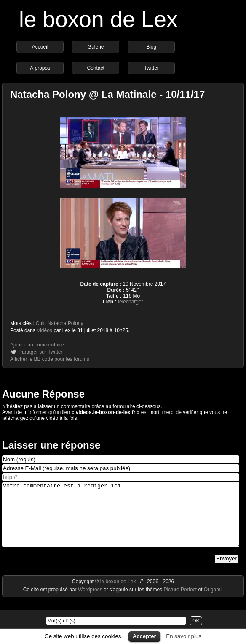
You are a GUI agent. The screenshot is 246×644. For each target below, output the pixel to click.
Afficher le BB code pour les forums (50, 359)
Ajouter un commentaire (37, 345)
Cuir (40, 323)
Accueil (40, 47)
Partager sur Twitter (40, 352)
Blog (151, 47)
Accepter (144, 636)
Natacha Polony (66, 323)
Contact (96, 68)
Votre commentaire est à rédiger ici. (121, 521)
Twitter (151, 68)
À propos (40, 68)
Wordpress (91, 602)
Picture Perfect (180, 602)
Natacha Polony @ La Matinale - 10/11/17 (107, 94)
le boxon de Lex (98, 19)
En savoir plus (184, 636)
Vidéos (44, 330)
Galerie (96, 47)
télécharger (131, 302)
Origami (213, 602)
